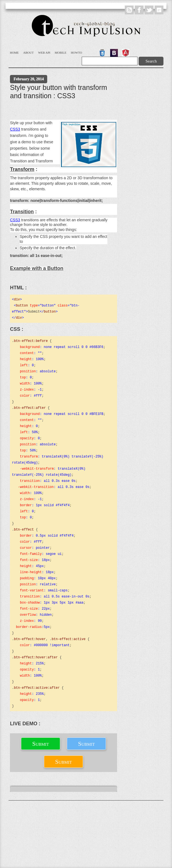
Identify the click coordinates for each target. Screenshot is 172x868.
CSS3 (15, 129)
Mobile (60, 53)
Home (14, 53)
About (28, 53)
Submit (41, 744)
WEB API (44, 53)
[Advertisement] (59, 111)
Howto (76, 53)
